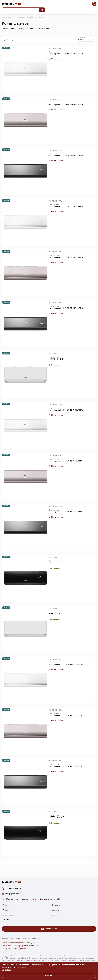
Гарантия (55, 910)
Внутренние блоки (27, 29)
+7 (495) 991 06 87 (13, 888)
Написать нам (49, 929)
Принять (49, 976)
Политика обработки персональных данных (19, 943)
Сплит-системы (45, 29)
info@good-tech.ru (13, 894)
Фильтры (9, 40)
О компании (8, 915)
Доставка (56, 905)
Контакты (56, 915)
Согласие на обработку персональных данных (20, 946)
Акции (5, 910)
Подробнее (7, 970)
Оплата (6, 920)
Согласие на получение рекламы (14, 949)
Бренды (6, 905)
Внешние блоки (10, 29)
